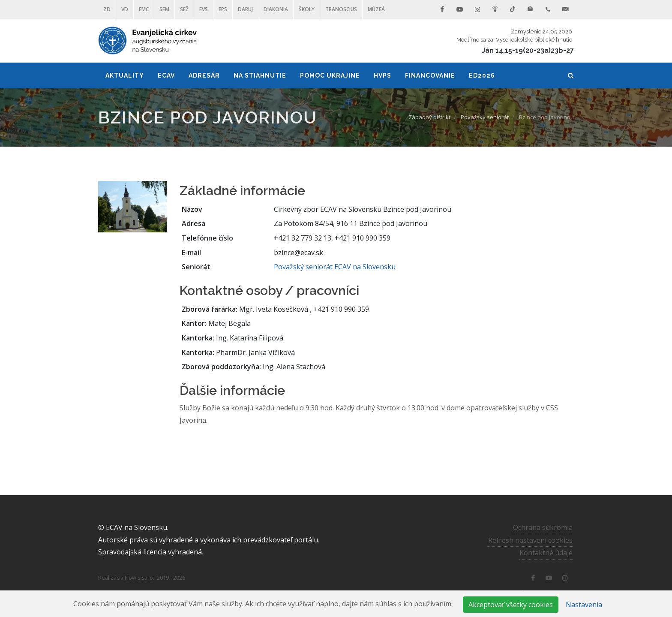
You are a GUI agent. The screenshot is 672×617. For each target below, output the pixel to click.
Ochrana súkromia (543, 527)
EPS (223, 9)
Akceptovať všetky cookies (511, 605)
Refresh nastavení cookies (530, 540)
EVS (204, 9)
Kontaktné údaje (546, 553)
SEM (164, 9)
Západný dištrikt (429, 117)
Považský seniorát (485, 117)
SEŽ (184, 9)
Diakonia (276, 9)
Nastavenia (584, 605)
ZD (107, 9)
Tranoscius (341, 9)
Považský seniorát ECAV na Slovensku (335, 267)
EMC (144, 9)
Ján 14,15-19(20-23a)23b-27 (528, 50)
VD (125, 9)
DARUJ (245, 9)
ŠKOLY (307, 9)
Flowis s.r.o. (139, 578)
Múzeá (376, 9)
